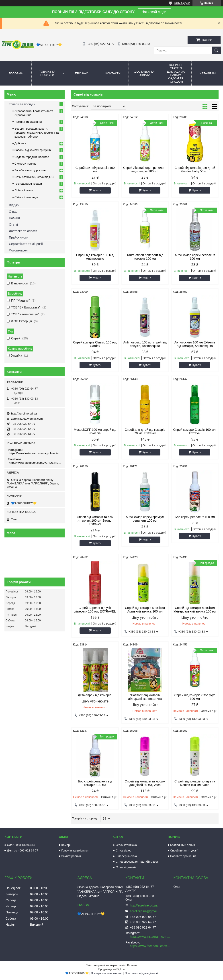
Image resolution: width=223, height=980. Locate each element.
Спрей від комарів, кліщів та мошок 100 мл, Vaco (195, 783)
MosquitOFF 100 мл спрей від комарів (95, 431)
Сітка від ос (123, 850)
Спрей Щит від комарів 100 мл (95, 169)
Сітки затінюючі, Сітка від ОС (34, 177)
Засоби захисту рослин (30, 170)
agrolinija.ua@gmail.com (27, 419)
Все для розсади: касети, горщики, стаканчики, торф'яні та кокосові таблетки (37, 133)
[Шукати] (216, 50)
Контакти (113, 73)
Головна (16, 73)
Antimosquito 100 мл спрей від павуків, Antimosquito (145, 344)
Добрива (20, 143)
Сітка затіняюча (126, 845)
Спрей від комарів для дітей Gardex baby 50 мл (195, 169)
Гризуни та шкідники (75, 850)
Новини (14, 218)
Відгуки (14, 205)
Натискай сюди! (154, 12)
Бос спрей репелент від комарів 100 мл (95, 783)
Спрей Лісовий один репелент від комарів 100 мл (145, 169)
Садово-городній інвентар (32, 157)
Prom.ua (132, 965)
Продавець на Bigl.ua (111, 969)
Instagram (207, 73)
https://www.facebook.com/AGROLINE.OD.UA (35, 463)
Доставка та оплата (144, 73)
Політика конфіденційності (141, 973)
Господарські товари (28, 184)
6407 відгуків (182, 3)
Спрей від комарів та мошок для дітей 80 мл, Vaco (145, 783)
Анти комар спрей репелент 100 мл (195, 257)
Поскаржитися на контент (107, 973)
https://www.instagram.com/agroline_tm (34, 453)
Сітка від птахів (126, 867)
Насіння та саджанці (28, 122)
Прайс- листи (18, 237)
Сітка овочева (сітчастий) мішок (137, 862)
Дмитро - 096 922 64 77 (23, 850)
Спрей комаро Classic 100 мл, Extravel (195, 431)
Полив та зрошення (183, 856)
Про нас (82, 73)
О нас (13, 212)
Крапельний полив (183, 845)
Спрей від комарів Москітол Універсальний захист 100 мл (195, 610)
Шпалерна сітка (126, 856)
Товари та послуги (47, 73)
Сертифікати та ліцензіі (26, 244)
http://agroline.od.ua (24, 413)
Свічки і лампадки (27, 197)
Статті (13, 225)
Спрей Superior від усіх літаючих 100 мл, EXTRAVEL (95, 610)
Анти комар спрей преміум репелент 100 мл (145, 519)
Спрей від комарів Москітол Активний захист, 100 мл (145, 610)
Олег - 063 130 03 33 (21, 845)
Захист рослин (71, 856)
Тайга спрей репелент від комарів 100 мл (145, 257)
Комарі (66, 845)
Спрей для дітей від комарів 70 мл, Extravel (145, 431)
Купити (97, 190)
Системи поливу (25, 164)
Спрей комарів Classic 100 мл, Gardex (95, 344)
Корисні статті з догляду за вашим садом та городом (176, 73)
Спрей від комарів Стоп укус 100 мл (195, 697)
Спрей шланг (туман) (184, 850)
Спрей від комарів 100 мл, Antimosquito (95, 257)
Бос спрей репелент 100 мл (195, 517)
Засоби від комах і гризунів (33, 150)
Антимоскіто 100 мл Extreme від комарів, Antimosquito (195, 344)
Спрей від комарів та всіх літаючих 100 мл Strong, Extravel (95, 521)
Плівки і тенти (24, 190)
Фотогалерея (18, 250)
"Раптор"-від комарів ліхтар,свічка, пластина (145, 697)
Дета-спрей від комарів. (95, 695)
